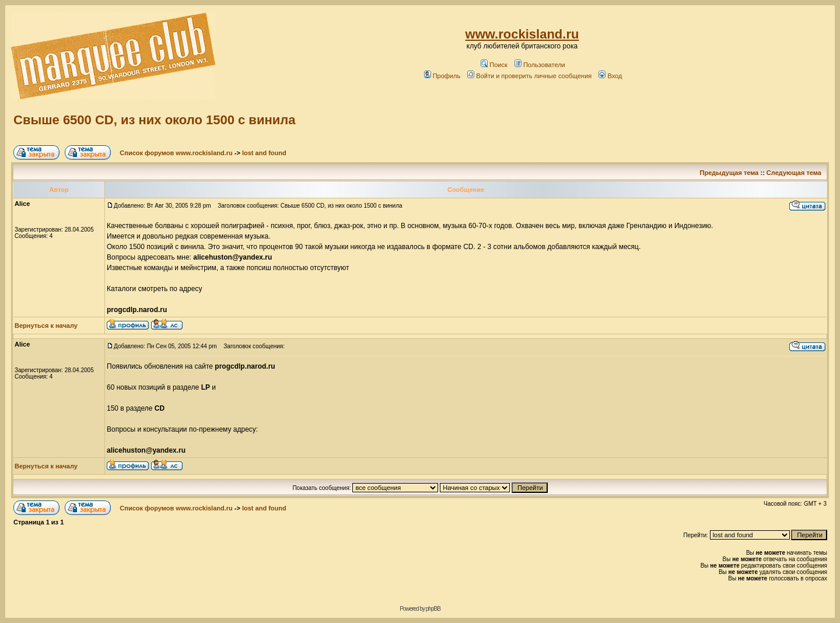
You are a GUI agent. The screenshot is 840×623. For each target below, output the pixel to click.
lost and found (264, 153)
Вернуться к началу (46, 325)
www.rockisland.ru (522, 34)
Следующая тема (794, 173)
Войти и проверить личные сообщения (529, 76)
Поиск (494, 65)
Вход (610, 76)
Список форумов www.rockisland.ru (176, 153)
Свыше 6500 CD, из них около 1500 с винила (154, 120)
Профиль (442, 76)
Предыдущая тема (729, 173)
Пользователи (540, 65)
